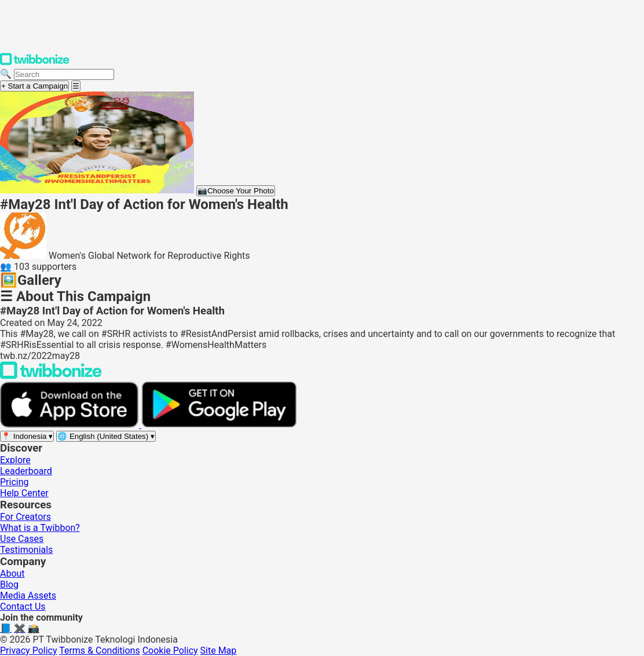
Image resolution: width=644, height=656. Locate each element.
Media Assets (28, 595)
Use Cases (22, 539)
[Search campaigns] (64, 74)
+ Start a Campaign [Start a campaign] (34, 86)
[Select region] (27, 436)
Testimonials (26, 550)
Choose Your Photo (236, 191)
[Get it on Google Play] (219, 425)
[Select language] (106, 436)
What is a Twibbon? (40, 528)
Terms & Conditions (100, 650)
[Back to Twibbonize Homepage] (51, 376)
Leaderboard (26, 471)
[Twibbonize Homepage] (35, 63)
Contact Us (23, 606)
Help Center (24, 493)
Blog (9, 584)
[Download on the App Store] (71, 425)
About (12, 573)
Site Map (219, 650)
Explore (15, 460)
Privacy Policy (29, 650)
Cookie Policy (170, 650)
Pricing (14, 482)
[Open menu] (76, 86)
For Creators (25, 517)
